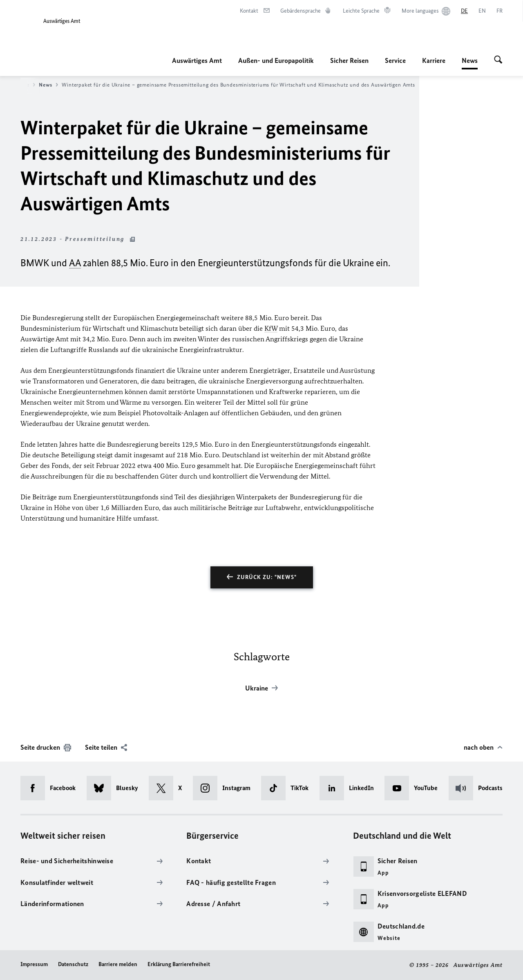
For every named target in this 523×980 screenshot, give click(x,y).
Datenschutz (73, 964)
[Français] (500, 11)
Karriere (434, 60)
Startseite (20, 85)
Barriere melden (118, 964)
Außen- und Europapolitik (276, 60)
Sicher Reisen (349, 60)
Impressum (34, 964)
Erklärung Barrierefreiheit (179, 964)
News (470, 60)
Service (395, 60)
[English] (482, 11)
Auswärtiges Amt (197, 60)
